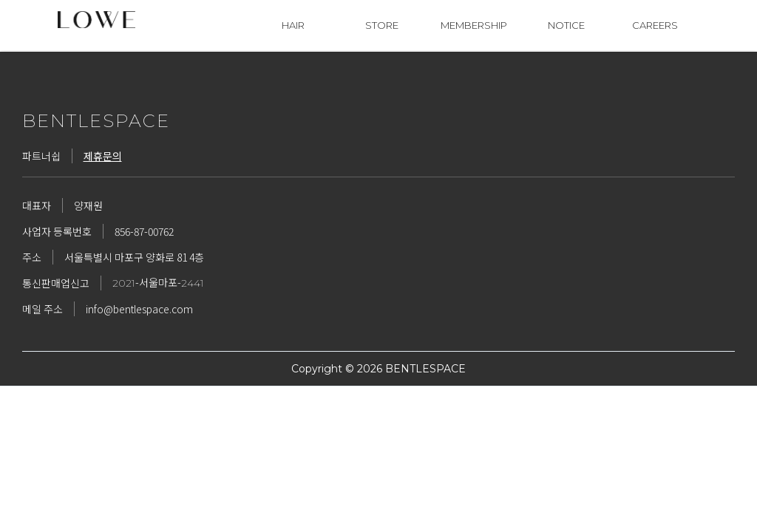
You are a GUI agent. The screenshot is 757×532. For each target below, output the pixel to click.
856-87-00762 (144, 231)
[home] (102, 20)
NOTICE (566, 25)
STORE (382, 25)
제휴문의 (103, 156)
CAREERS (655, 25)
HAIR (293, 25)
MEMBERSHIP (474, 25)
